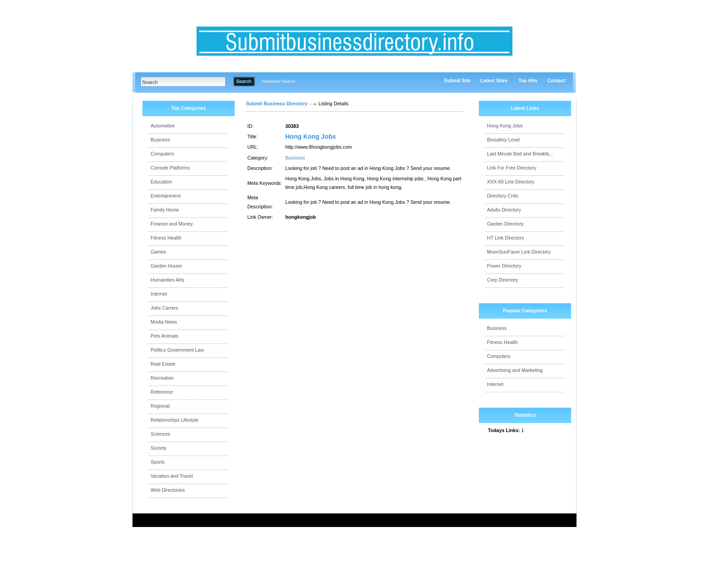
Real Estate (163, 364)
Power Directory (504, 266)
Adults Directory (504, 210)
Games (158, 252)
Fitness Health (166, 238)
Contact (556, 80)
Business (160, 140)
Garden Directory (505, 224)
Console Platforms (170, 168)
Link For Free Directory (512, 168)
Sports (158, 462)
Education (161, 182)
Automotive (163, 126)
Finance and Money (172, 224)
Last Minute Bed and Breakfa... (520, 154)
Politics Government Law (177, 350)
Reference (162, 392)
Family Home (165, 210)
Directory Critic (503, 196)
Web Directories (168, 490)
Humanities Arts (168, 280)
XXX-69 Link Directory (511, 182)
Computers (162, 154)
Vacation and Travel (172, 476)
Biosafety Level (503, 140)
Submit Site (457, 80)
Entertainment (165, 196)
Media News (164, 322)
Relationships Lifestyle (175, 420)
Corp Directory (503, 280)
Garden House (166, 266)
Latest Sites (494, 80)
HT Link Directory (506, 238)
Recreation (162, 378)
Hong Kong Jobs (311, 136)
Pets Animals (165, 336)
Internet (159, 294)
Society (158, 448)
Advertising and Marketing (515, 370)
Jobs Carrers (164, 308)
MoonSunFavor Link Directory (519, 252)
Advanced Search (279, 81)
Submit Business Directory (277, 103)
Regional (160, 406)
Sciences (160, 434)
